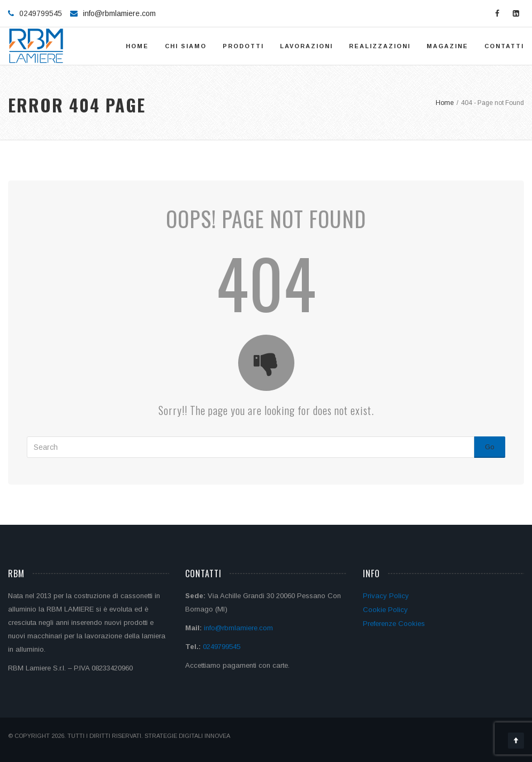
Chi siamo (186, 46)
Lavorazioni (306, 46)
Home (137, 46)
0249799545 (222, 647)
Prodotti (243, 46)
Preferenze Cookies (394, 624)
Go (490, 447)
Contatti (504, 46)
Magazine (447, 46)
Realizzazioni (380, 46)
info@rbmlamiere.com (119, 13)
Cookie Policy (385, 610)
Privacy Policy (386, 596)
